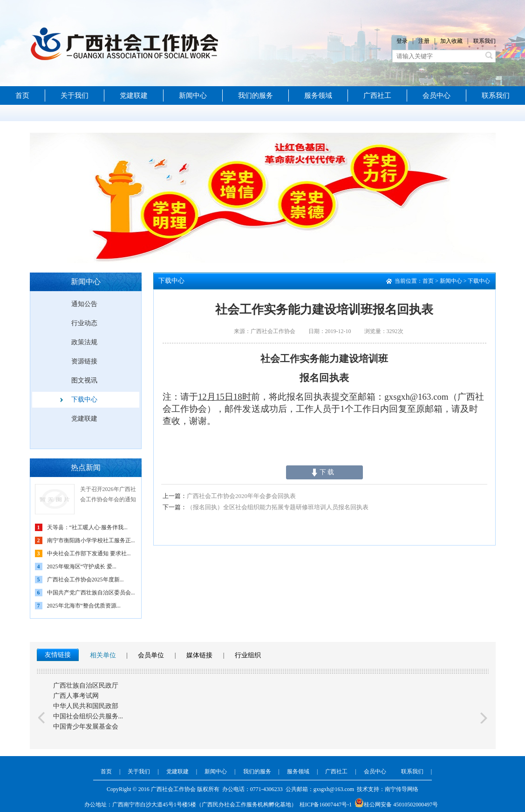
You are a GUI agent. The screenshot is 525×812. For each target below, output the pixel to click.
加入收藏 (451, 41)
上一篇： (175, 496)
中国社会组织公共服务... (88, 716)
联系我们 (484, 41)
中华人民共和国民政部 (86, 706)
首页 (22, 96)
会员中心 (436, 96)
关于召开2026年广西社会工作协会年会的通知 (108, 494)
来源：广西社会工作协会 (265, 331)
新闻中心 (193, 96)
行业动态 (84, 323)
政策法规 (84, 342)
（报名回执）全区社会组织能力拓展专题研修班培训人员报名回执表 (266, 507)
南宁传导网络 (402, 789)
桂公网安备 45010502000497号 (396, 805)
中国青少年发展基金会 (86, 727)
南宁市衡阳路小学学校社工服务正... (91, 540)
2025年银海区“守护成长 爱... (82, 566)
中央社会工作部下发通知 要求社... (89, 553)
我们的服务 (256, 96)
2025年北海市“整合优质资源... (84, 606)
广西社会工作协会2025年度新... (85, 580)
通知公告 (84, 304)
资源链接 (84, 361)
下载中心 (84, 399)
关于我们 (75, 96)
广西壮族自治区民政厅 (86, 686)
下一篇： (175, 507)
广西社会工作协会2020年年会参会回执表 (229, 496)
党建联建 (134, 96)
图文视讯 (84, 380)
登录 (402, 41)
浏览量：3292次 (384, 331)
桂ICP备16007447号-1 (326, 805)
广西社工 (377, 96)
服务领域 (318, 96)
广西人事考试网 (76, 696)
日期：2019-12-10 (330, 331)
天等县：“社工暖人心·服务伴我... (87, 527)
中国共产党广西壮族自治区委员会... (91, 593)
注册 (424, 41)
